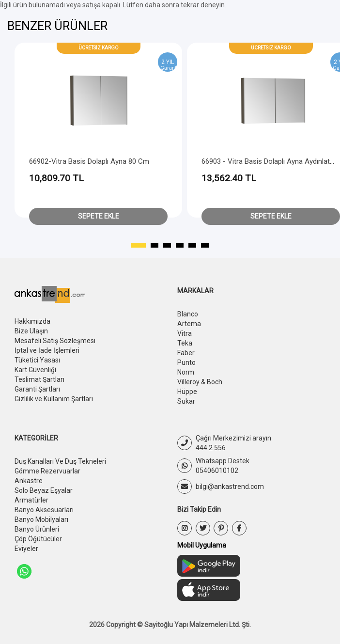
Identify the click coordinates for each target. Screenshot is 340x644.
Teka (185, 343)
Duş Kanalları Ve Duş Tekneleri (60, 461)
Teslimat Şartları (39, 379)
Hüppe (187, 392)
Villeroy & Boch (200, 382)
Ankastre (29, 481)
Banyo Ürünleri (37, 529)
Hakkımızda (32, 321)
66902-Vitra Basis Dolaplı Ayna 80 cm (89, 161)
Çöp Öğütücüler (38, 539)
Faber (186, 353)
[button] (139, 246)
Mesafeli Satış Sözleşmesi (55, 341)
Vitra (185, 333)
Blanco (188, 314)
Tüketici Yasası (37, 360)
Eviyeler (26, 549)
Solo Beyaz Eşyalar (44, 490)
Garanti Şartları (37, 389)
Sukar (186, 401)
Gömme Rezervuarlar (47, 471)
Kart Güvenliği (35, 370)
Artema (189, 324)
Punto (186, 362)
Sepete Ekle (99, 216)
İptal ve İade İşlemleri (47, 350)
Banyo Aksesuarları (44, 510)
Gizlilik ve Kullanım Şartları (54, 399)
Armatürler (31, 500)
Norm (186, 372)
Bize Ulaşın (31, 331)
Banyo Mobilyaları (41, 519)
